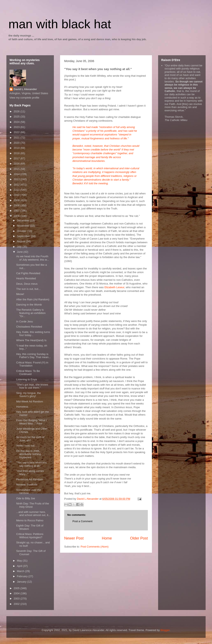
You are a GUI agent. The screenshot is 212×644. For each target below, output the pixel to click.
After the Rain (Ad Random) (33, 299)
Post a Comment (82, 521)
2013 (17, 179)
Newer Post (74, 538)
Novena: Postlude (27, 485)
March (21, 571)
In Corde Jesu (24, 321)
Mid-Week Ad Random (30, 401)
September (24, 236)
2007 (17, 211)
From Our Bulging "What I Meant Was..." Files (31, 422)
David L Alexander (25, 89)
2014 (17, 174)
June (20, 252)
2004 (17, 593)
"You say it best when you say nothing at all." (31, 464)
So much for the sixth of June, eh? (30, 439)
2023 (17, 127)
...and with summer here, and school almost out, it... (33, 514)
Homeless (22, 407)
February (23, 576)
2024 (17, 122)
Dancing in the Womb (29, 305)
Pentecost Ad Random (29, 479)
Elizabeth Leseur (114, 287)
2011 (17, 190)
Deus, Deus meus (27, 284)
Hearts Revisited (26, 278)
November (24, 226)
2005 (17, 588)
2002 (17, 604)
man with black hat (60, 24)
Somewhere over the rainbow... (28, 492)
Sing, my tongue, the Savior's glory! (28, 395)
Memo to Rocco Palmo (30, 520)
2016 (17, 164)
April (20, 566)
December (24, 220)
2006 (17, 216)
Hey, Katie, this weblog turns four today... (33, 334)
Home (107, 538)
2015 (17, 169)
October (22, 231)
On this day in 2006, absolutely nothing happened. (28, 454)
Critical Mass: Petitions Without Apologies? (30, 536)
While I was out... (26, 446)
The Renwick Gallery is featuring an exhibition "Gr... (31, 313)
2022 (17, 132)
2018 (17, 153)
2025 (17, 117)
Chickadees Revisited (29, 327)
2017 (17, 158)
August (21, 241)
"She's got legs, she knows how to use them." (32, 386)
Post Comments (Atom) (95, 547)
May (20, 561)
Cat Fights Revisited (28, 273)
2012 (17, 185)
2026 (17, 111)
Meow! (20, 294)
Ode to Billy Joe (25, 498)
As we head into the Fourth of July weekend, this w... (33, 258)
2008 (17, 205)
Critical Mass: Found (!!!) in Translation (32, 364)
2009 (17, 200)
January (22, 582)
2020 (17, 143)
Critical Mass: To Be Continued (28, 373)
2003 (17, 599)
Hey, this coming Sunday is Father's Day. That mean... (33, 356)
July (20, 247)
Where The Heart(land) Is (31, 340)
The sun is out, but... (28, 289)
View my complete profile (24, 98)
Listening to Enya (26, 379)
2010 (17, 195)
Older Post (139, 538)
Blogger (165, 630)
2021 (17, 138)
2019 (17, 148)
